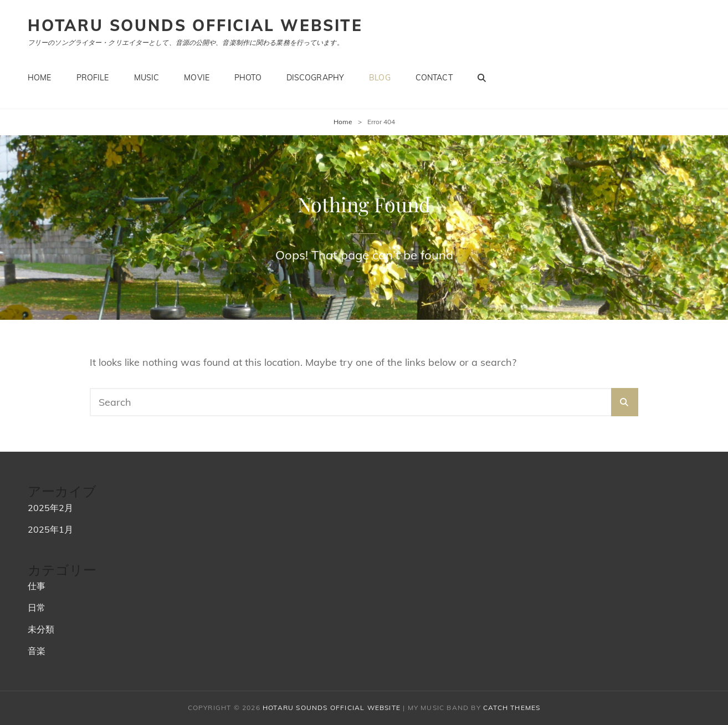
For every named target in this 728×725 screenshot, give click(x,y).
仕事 (37, 586)
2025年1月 (50, 529)
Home (40, 78)
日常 (37, 607)
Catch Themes (512, 708)
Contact (434, 78)
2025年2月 (50, 508)
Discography (316, 78)
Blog (380, 78)
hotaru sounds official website (195, 25)
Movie (197, 78)
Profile (93, 78)
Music (147, 78)
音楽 (37, 651)
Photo (248, 78)
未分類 (41, 629)
